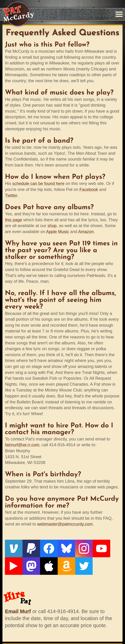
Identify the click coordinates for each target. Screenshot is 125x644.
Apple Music (58, 232)
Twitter (11, 195)
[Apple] (12, 561)
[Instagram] (70, 547)
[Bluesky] (55, 547)
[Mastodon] (113, 547)
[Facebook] (41, 547)
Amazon (86, 232)
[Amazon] (27, 561)
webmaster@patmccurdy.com (65, 524)
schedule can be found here (38, 183)
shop (52, 226)
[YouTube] (84, 547)
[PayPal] (27, 547)
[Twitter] (41, 561)
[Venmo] (12, 547)
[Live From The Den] (98, 547)
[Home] (18, 14)
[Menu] (119, 14)
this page (13, 220)
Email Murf (18, 605)
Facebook (89, 189)
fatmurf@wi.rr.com (22, 445)
